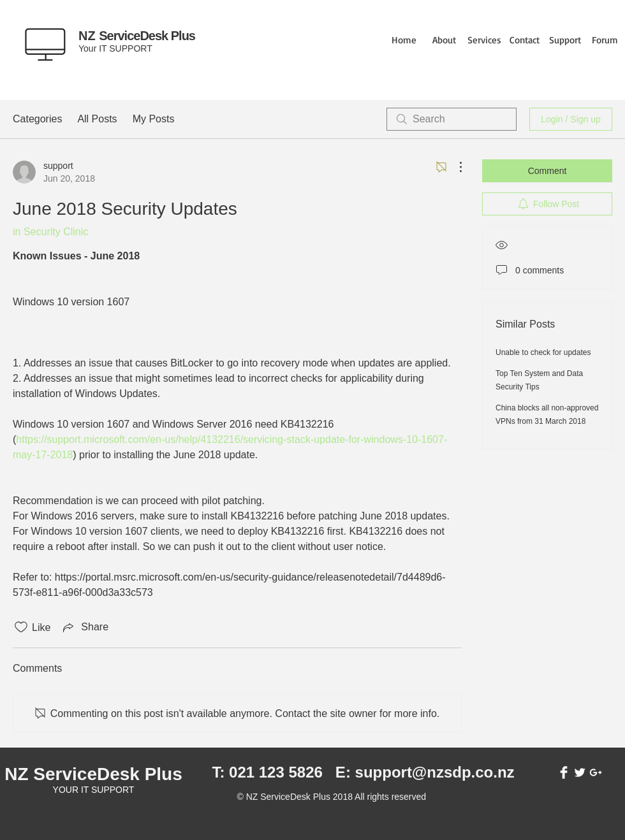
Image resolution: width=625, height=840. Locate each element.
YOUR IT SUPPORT (94, 790)
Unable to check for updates (543, 352)
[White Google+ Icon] (596, 772)
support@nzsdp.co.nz (435, 772)
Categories (37, 119)
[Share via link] (85, 627)
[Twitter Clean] (580, 772)
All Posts (97, 119)
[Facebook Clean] (564, 772)
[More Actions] (454, 167)
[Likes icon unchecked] (21, 627)
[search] (452, 119)
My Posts (154, 119)
